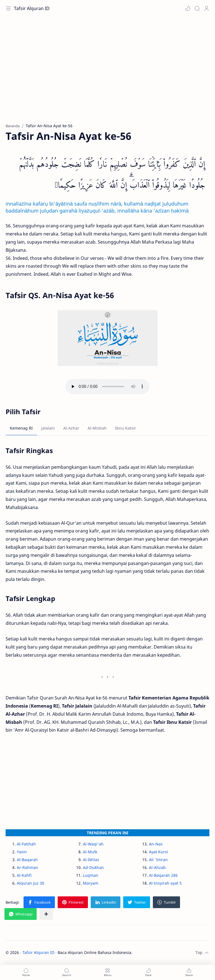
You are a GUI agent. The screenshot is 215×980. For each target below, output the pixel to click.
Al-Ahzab (157, 867)
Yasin (22, 852)
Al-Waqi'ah (93, 844)
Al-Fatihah (26, 844)
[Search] (197, 8)
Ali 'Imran (158, 860)
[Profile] (207, 8)
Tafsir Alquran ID (32, 8)
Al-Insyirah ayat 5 (165, 883)
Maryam (91, 883)
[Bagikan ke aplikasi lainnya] (46, 914)
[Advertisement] (107, 73)
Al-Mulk (90, 852)
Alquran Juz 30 (31, 883)
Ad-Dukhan (93, 867)
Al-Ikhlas (91, 860)
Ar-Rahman (27, 867)
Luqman (91, 875)
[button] (188, 8)
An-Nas (156, 844)
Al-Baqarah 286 (163, 875)
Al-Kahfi (24, 875)
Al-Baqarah (27, 860)
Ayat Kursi (158, 852)
